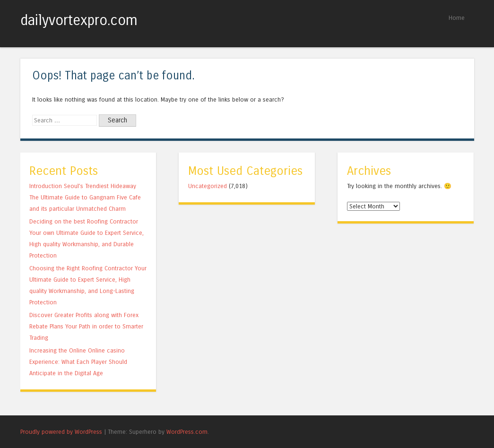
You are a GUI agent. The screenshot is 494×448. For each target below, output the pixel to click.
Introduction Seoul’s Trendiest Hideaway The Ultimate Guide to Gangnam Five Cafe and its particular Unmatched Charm (85, 197)
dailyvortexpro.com (79, 20)
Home (457, 18)
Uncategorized (208, 186)
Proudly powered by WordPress (61, 432)
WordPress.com (187, 432)
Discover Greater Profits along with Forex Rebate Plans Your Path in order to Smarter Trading (86, 326)
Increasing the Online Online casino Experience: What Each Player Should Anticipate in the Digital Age (78, 362)
